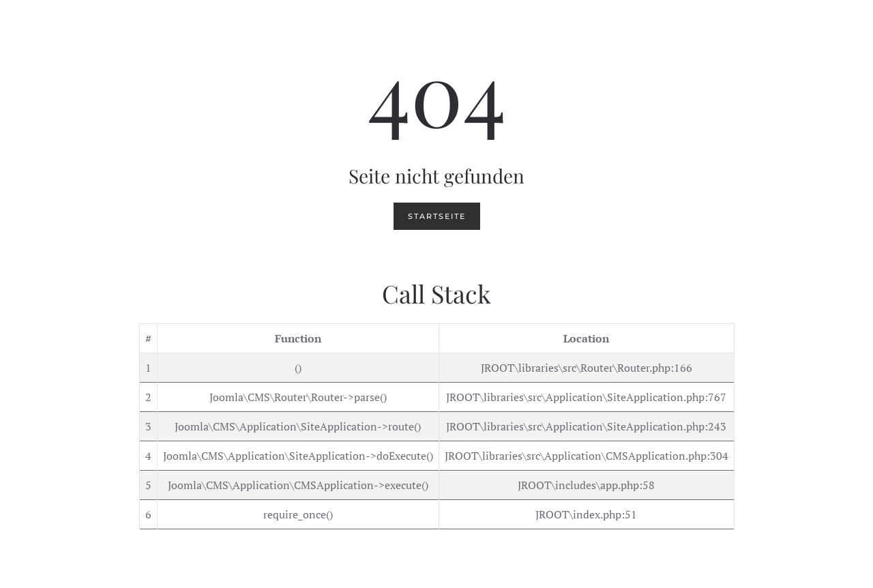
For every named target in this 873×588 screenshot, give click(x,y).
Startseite (437, 216)
